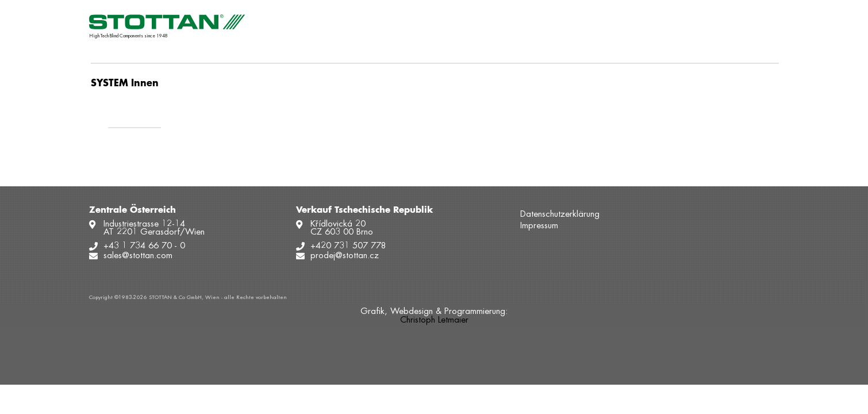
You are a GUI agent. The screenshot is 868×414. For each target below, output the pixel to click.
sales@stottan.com (138, 256)
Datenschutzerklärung (560, 215)
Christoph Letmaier (434, 321)
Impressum (539, 226)
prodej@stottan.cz (345, 256)
